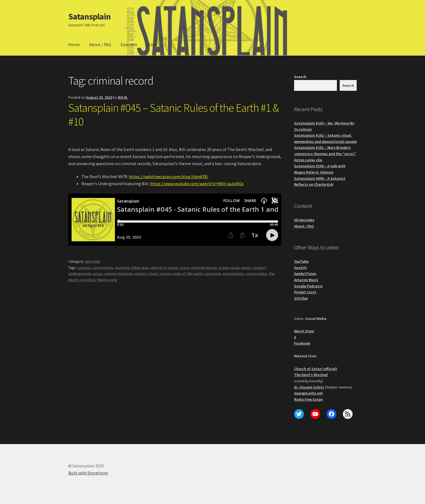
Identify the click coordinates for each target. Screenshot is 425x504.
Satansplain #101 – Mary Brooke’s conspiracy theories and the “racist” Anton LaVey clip (325, 154)
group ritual (229, 268)
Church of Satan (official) (316, 369)
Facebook (302, 343)
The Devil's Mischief (311, 375)
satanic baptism (118, 274)
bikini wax (140, 268)
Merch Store (304, 331)
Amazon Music (306, 280)
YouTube (301, 261)
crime (184, 268)
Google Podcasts (308, 286)
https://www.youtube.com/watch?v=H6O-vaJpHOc (197, 184)
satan (97, 274)
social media (256, 274)
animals (84, 268)
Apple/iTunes (305, 274)
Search (300, 77)
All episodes (304, 220)
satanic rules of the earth (181, 274)
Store (152, 44)
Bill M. (123, 97)
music (246, 268)
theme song (107, 280)
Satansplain (89, 17)
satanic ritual (146, 274)
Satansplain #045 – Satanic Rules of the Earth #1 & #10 (173, 115)
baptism (122, 268)
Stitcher (301, 298)
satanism (213, 274)
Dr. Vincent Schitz (309, 387)
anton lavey (103, 268)
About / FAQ (100, 44)
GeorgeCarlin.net (308, 393)
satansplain (233, 274)
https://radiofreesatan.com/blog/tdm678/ (168, 176)
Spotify (300, 268)
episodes (93, 261)
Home (74, 44)
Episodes (129, 44)
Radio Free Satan (308, 399)
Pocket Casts (305, 292)
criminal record (204, 268)
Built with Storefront (88, 473)
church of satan (164, 268)
